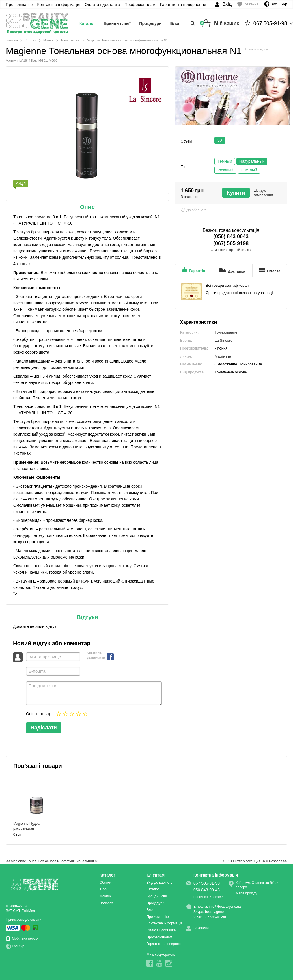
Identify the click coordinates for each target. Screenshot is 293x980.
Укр (22, 946)
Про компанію (19, 5)
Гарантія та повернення (183, 5)
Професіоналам (140, 5)
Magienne (223, 356)
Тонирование (226, 332)
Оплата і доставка (102, 5)
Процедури (150, 23)
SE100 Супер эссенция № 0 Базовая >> (255, 861)
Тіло (103, 889)
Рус (275, 4)
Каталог (87, 23)
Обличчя (107, 883)
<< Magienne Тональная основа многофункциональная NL (53, 861)
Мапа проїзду (246, 893)
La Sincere (223, 340)
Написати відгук (257, 49)
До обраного (196, 210)
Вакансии (201, 928)
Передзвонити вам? (208, 897)
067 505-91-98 (266, 23)
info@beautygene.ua (225, 907)
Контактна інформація (59, 5)
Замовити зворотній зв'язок (231, 250)
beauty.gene (214, 912)
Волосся (106, 903)
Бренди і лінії (117, 23)
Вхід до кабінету (159, 883)
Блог (175, 23)
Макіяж (105, 896)
